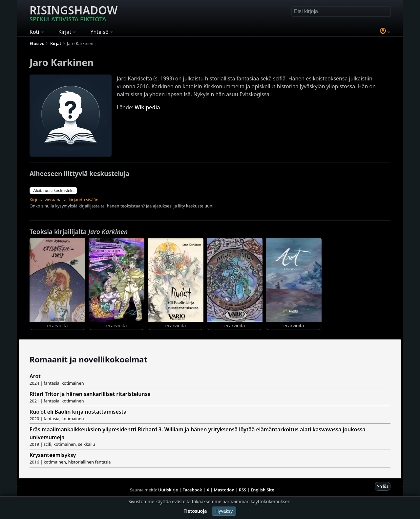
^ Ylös (383, 486)
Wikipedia (147, 107)
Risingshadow (73, 13)
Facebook (192, 490)
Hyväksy (224, 511)
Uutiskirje (168, 490)
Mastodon (224, 490)
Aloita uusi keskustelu (53, 191)
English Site (262, 490)
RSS (242, 490)
